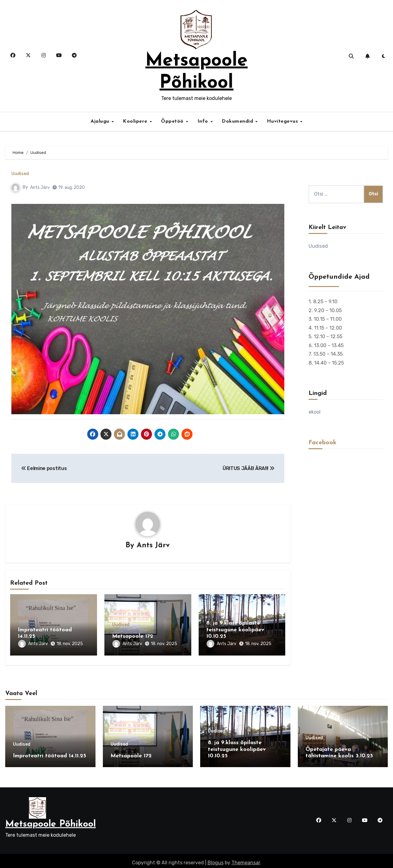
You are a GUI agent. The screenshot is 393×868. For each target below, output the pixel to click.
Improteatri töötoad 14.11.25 (49, 754)
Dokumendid (238, 121)
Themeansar (246, 859)
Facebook (323, 443)
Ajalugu (101, 121)
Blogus (216, 859)
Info (204, 121)
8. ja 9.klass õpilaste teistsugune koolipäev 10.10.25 (235, 630)
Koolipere (136, 121)
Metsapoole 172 (133, 637)
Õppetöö (173, 121)
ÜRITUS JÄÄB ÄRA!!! (249, 468)
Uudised (20, 174)
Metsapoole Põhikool (51, 821)
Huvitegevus (283, 121)
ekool (315, 412)
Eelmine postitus (44, 468)
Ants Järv (40, 187)
